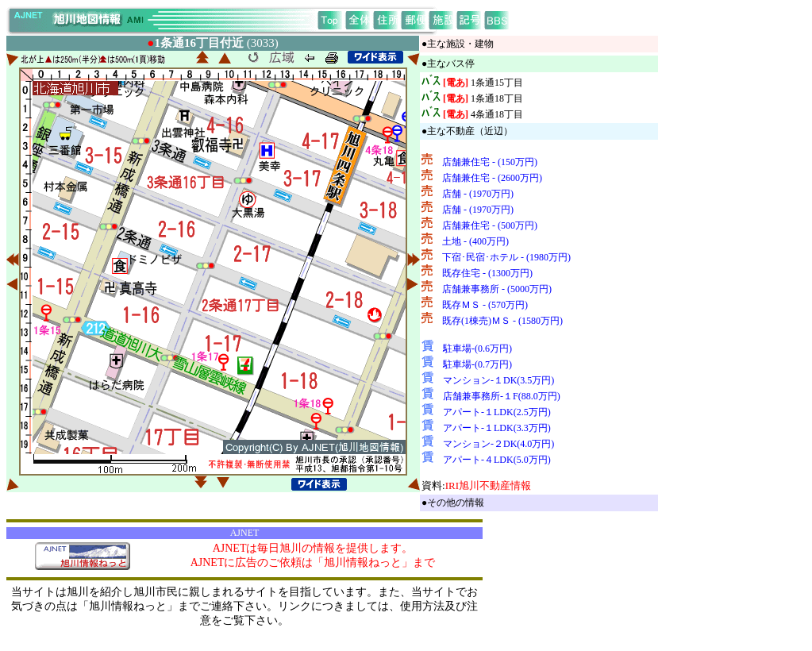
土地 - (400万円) (475, 241)
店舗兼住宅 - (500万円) (490, 225)
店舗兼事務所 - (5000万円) (497, 289)
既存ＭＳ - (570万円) (485, 305)
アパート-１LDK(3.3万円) (497, 428)
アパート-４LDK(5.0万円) (497, 460)
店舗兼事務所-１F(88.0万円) (502, 396)
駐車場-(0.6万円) (477, 349)
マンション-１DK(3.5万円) (498, 380)
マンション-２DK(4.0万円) (498, 444)
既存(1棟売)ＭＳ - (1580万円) (502, 321)
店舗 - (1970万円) (478, 194)
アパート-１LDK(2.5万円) (497, 412)
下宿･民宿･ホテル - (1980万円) (506, 257)
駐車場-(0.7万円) (477, 364)
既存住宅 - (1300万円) (487, 273)
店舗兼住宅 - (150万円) (490, 162)
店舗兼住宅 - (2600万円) (492, 178)
